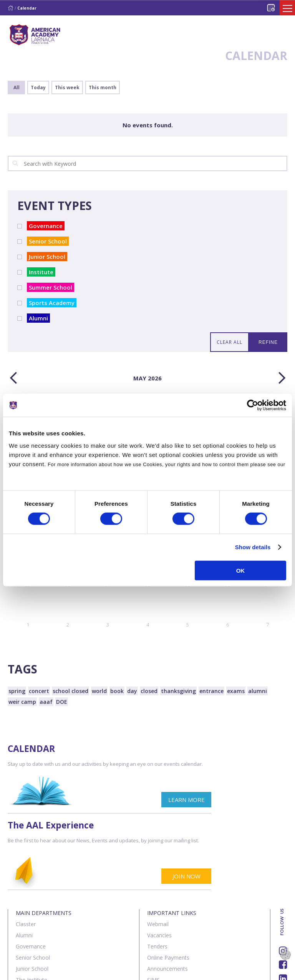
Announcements (167, 899)
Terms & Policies (104, 970)
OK (241, 570)
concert (39, 691)
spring (17, 691)
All (17, 87)
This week (67, 87)
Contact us (57, 970)
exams (236, 691)
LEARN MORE (115, 807)
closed (149, 691)
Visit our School (166, 921)
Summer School (50, 287)
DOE (62, 702)
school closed (70, 691)
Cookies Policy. (28, 474)
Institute (40, 272)
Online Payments (168, 888)
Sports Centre (33, 921)
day (132, 691)
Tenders (157, 877)
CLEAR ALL (230, 342)
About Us (21, 970)
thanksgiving (178, 691)
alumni (258, 691)
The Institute (31, 910)
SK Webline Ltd (88, 950)
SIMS (153, 910)
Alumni (37, 318)
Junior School (46, 257)
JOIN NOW (263, 807)
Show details (253, 547)
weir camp (22, 702)
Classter (26, 854)
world (99, 691)
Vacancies (159, 866)
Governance (45, 226)
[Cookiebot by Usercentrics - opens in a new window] (253, 405)
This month (103, 87)
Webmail (158, 854)
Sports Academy (51, 303)
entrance (211, 691)
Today (38, 87)
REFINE (268, 342)
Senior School (47, 241)
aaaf (46, 702)
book (117, 691)
